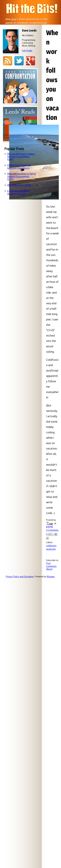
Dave (50, 523)
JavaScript (51, 549)
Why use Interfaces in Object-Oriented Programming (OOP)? (21, 157)
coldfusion (51, 546)
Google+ (30, 61)
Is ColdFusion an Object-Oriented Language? (19, 192)
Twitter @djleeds (19, 61)
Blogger (51, 577)
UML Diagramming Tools (19, 185)
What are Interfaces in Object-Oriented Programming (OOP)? (22, 176)
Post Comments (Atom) (51, 566)
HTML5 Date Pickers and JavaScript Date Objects (19, 167)
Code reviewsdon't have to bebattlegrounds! (20, 112)
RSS (8, 61)
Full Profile (27, 51)
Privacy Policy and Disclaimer (20, 577)
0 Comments (52, 530)
